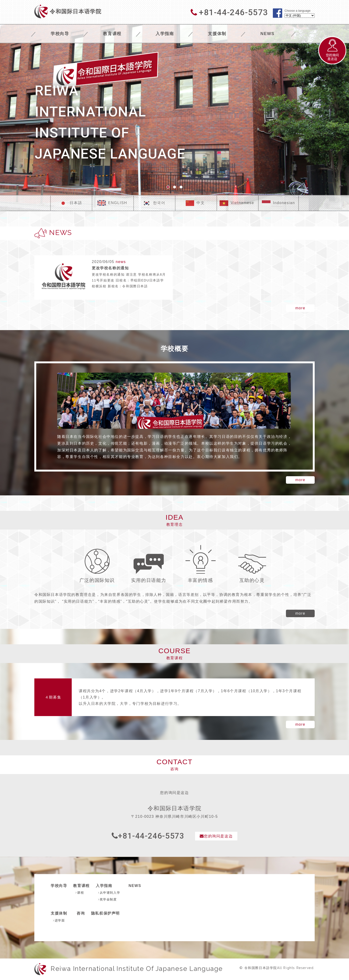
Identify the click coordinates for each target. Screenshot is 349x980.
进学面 (59, 920)
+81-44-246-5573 (146, 836)
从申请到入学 (110, 893)
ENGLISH (112, 203)
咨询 (81, 913)
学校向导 (60, 34)
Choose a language (297, 11)
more (300, 308)
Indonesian (278, 203)
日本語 (70, 203)
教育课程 (112, 34)
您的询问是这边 (218, 836)
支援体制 (217, 34)
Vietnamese (237, 203)
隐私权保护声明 (106, 913)
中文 (195, 203)
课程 (80, 893)
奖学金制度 (108, 900)
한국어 (154, 203)
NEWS (267, 34)
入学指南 (165, 34)
